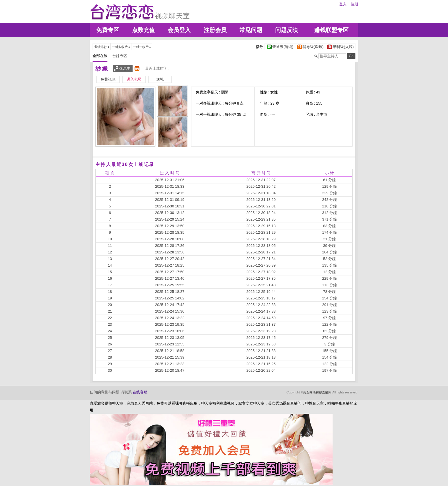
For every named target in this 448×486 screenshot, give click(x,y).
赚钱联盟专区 (331, 30)
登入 (343, 4)
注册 (355, 4)
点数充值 (143, 30)
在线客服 (140, 392)
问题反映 (287, 30)
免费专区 (108, 30)
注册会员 (215, 30)
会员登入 (179, 30)
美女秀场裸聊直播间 (317, 392)
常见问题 (251, 30)
